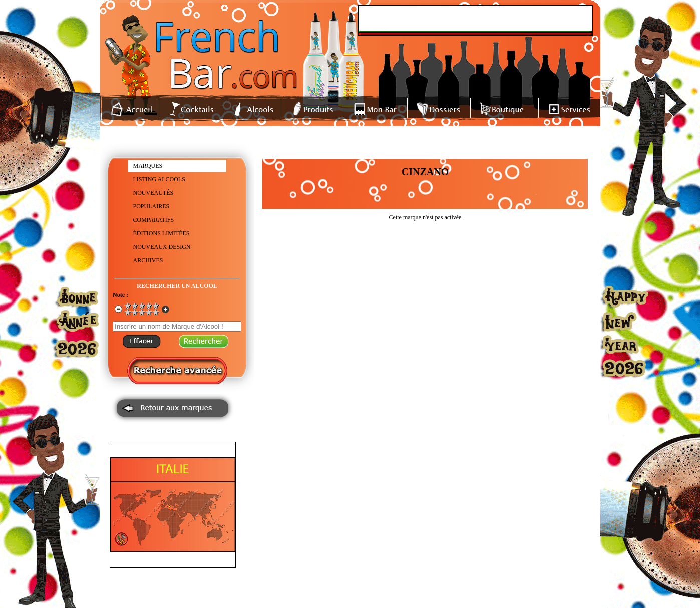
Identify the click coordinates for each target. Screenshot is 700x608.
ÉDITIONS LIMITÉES (161, 233)
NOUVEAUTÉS (153, 193)
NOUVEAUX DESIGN (162, 247)
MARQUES (148, 166)
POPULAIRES (151, 206)
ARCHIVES (148, 260)
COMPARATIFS (154, 220)
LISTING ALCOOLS (159, 179)
